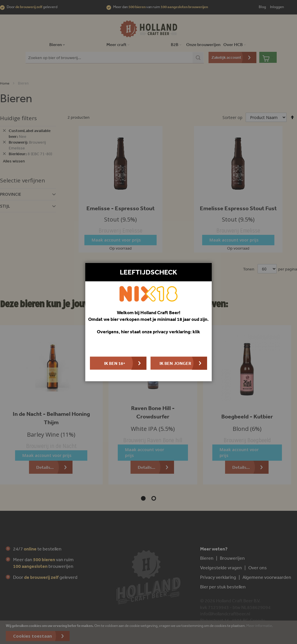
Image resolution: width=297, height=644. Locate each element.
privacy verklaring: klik (176, 332)
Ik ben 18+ (115, 363)
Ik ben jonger (175, 363)
